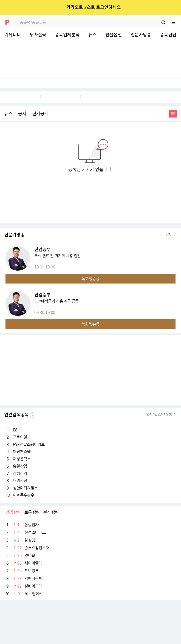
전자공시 (40, 114)
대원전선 (20, 480)
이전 (161, 235)
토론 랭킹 (32, 512)
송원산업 (20, 466)
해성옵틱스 (22, 459)
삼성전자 (20, 473)
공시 (22, 114)
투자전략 (38, 35)
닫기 (173, 7)
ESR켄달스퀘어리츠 (29, 444)
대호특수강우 (24, 495)
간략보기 (173, 114)
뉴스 (92, 35)
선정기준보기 (33, 415)
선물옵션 (114, 35)
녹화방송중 (91, 279)
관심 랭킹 (51, 512)
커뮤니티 (13, 35)
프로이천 (20, 437)
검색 (163, 22)
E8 (15, 430)
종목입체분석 (67, 35)
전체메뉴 (176, 22)
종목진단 (168, 35)
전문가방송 (141, 35)
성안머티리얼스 (25, 488)
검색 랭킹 (13, 512)
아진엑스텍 (22, 451)
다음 (175, 235)
